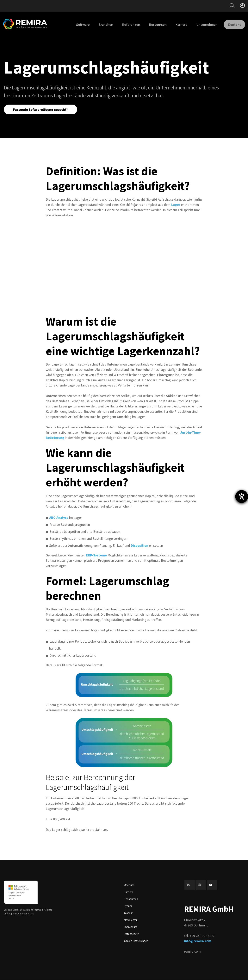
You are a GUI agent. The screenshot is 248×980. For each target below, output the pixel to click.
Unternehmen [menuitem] (204, 25)
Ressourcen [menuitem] (155, 25)
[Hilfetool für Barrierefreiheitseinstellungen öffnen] (242, 496)
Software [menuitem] (80, 25)
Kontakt (233, 24)
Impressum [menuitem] (130, 927)
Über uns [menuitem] (129, 885)
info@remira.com (198, 941)
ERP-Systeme (96, 556)
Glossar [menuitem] (128, 913)
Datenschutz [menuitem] (131, 934)
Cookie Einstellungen (136, 941)
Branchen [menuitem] (103, 25)
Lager (176, 205)
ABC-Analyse (59, 518)
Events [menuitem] (128, 906)
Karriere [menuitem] (178, 25)
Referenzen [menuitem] (128, 25)
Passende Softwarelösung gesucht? (41, 110)
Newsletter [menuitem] (131, 920)
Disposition (139, 546)
